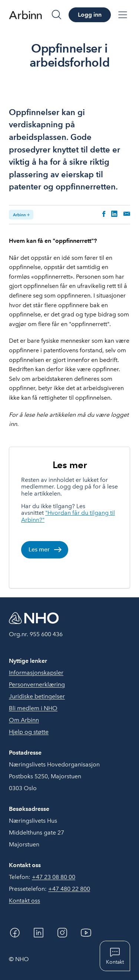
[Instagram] (62, 933)
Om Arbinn (24, 720)
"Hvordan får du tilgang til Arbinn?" (68, 516)
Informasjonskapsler (36, 673)
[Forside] (25, 15)
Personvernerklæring (37, 684)
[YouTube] (86, 933)
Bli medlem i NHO (33, 708)
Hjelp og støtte (29, 732)
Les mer (70, 465)
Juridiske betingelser (37, 696)
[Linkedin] (39, 933)
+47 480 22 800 (69, 889)
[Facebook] (15, 933)
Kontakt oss (24, 901)
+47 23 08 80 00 (54, 877)
